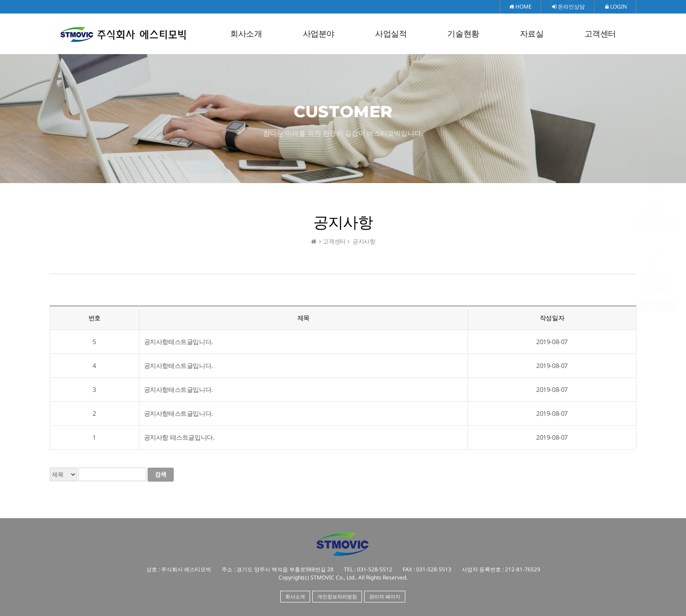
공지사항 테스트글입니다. (179, 437)
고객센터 (600, 34)
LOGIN (616, 7)
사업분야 (319, 34)
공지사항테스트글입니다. (178, 342)
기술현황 (463, 34)
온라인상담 (568, 7)
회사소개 (246, 34)
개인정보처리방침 (337, 596)
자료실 (532, 34)
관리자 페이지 (385, 596)
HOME (520, 7)
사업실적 (391, 34)
